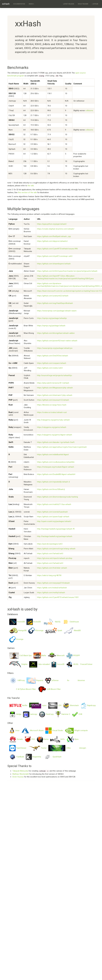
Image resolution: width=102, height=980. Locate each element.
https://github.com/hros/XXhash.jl (51, 489)
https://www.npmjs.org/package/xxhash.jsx (55, 348)
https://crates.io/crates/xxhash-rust (52, 412)
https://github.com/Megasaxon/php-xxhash (55, 388)
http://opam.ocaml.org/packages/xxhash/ (54, 521)
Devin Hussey (18, 777)
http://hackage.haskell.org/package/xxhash (55, 536)
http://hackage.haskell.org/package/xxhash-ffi (56, 529)
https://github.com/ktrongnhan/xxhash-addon (56, 333)
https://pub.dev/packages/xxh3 (50, 544)
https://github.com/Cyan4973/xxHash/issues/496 (57, 249)
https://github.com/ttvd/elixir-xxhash (52, 568)
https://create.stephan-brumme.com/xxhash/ (56, 229)
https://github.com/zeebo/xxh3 (50, 368)
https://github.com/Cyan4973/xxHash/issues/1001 (58, 597)
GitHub (95, 4)
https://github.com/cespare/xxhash (52, 363)
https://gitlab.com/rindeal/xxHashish (52, 588)
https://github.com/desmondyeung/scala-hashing (57, 497)
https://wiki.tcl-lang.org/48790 (49, 575)
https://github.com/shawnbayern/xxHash (54, 264)
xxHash (6, 4)
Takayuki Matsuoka (20, 771)
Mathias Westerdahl (21, 774)
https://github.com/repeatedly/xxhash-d (53, 482)
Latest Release (69, 4)
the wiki (31, 186)
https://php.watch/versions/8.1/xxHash (53, 383)
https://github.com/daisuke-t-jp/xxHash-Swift (56, 442)
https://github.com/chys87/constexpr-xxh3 (55, 256)
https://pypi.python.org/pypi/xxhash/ (52, 224)
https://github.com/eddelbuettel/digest (53, 455)
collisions (89, 111)
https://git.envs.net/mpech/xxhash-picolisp (55, 558)
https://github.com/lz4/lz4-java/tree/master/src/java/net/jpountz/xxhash (67, 271)
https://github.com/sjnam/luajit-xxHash (53, 517)
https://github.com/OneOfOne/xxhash (53, 356)
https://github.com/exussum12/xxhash (53, 400)
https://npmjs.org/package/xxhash (51, 326)
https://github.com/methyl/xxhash (51, 593)
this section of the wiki (27, 192)
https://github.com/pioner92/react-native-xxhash (57, 341)
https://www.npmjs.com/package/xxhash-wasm (57, 311)
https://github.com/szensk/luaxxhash (52, 512)
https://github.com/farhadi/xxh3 (50, 554)
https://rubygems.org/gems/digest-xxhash (55, 435)
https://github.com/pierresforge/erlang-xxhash (56, 549)
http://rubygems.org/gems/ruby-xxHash (53, 420)
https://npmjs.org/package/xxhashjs (52, 318)
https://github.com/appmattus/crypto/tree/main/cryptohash (62, 447)
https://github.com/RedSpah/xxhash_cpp (54, 236)
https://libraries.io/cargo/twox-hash (52, 405)
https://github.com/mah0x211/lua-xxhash (54, 504)
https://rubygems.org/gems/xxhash (52, 427)
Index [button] (31, 4)
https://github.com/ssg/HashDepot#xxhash (55, 303)
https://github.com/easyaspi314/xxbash (53, 583)
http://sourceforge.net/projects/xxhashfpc (55, 375)
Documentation (19, 4)
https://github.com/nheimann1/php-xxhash (55, 395)
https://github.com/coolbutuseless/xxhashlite (56, 462)
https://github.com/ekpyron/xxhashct (52, 241)
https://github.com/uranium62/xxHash (53, 296)
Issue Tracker (83, 4)
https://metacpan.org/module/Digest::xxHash (56, 467)
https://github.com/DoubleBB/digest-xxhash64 (56, 474)
